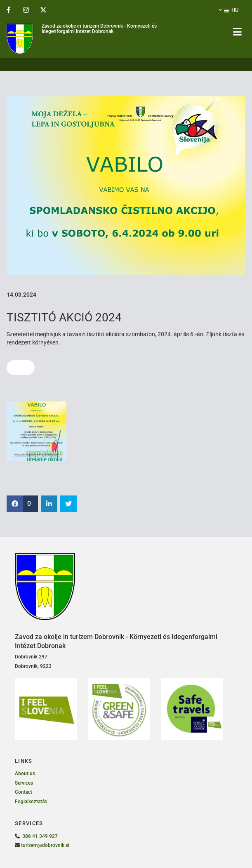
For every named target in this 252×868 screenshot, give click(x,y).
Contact (24, 792)
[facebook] (9, 10)
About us (25, 774)
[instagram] (26, 10)
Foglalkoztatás (31, 802)
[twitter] (43, 10)
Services (24, 783)
